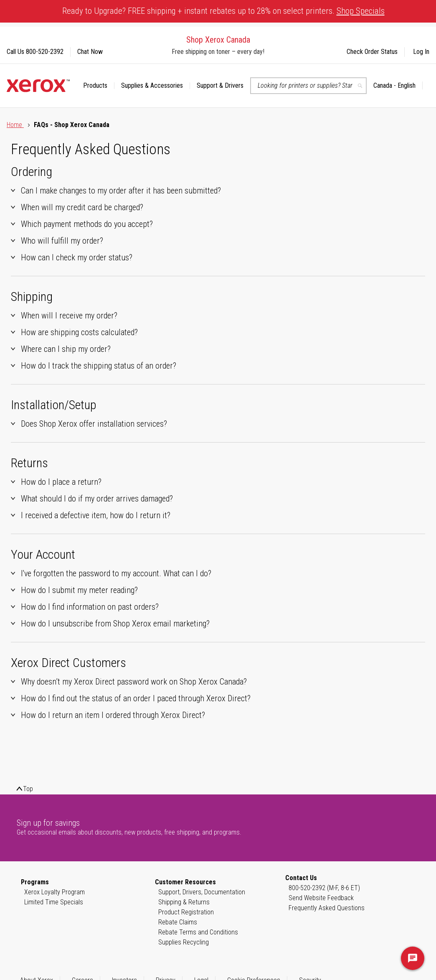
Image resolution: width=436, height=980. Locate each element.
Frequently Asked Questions (327, 908)
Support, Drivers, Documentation (202, 892)
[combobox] (308, 86)
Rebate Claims (178, 922)
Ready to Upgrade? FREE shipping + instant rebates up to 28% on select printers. (223, 11)
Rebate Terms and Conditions (198, 932)
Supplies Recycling (184, 942)
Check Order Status (372, 52)
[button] (398, 86)
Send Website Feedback (321, 898)
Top (28, 789)
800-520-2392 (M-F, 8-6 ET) (324, 888)
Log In (421, 52)
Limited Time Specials (54, 902)
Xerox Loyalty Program (54, 892)
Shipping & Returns (184, 902)
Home (15, 125)
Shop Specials (361, 11)
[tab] (218, 191)
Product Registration (186, 912)
